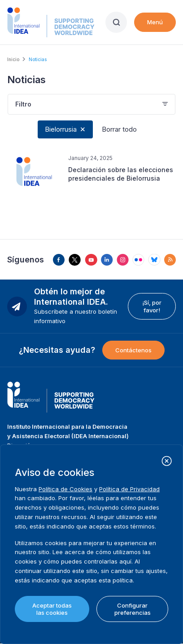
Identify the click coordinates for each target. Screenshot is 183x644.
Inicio (13, 59)
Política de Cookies (65, 489)
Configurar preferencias (133, 609)
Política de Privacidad (129, 489)
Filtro (23, 104)
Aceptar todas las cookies (52, 609)
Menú (155, 22)
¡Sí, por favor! (152, 306)
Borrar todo (119, 129)
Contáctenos (133, 350)
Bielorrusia (61, 129)
